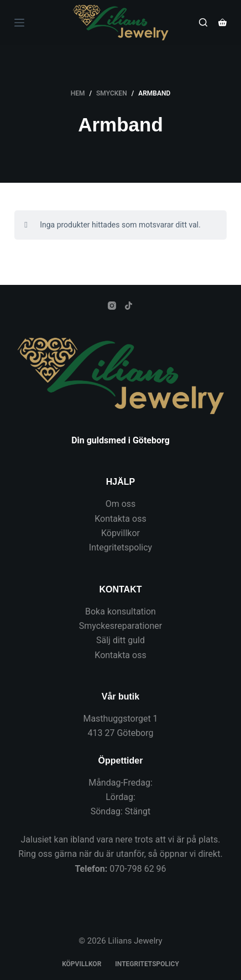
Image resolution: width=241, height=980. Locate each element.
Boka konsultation (120, 611)
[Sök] (203, 22)
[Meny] (19, 23)
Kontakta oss (120, 519)
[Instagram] (112, 306)
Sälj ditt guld (120, 640)
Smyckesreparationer (120, 626)
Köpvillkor (120, 533)
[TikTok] (129, 306)
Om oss (121, 504)
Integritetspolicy (120, 547)
